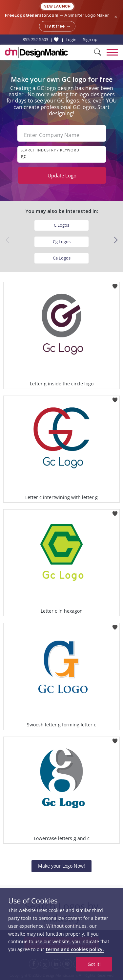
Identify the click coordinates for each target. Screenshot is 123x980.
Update (62, 175)
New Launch (57, 6)
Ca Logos (62, 258)
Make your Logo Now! (61, 866)
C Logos (61, 225)
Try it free (57, 26)
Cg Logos (62, 241)
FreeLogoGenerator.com (32, 15)
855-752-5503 (35, 39)
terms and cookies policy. (75, 949)
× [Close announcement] (116, 17)
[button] (116, 240)
